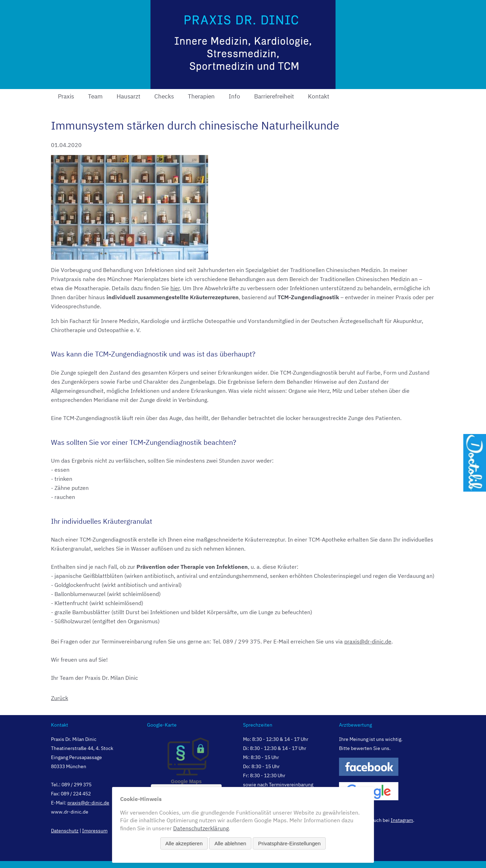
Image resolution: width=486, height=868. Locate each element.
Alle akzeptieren (184, 843)
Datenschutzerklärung (201, 828)
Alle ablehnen (230, 843)
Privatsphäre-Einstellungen (289, 843)
